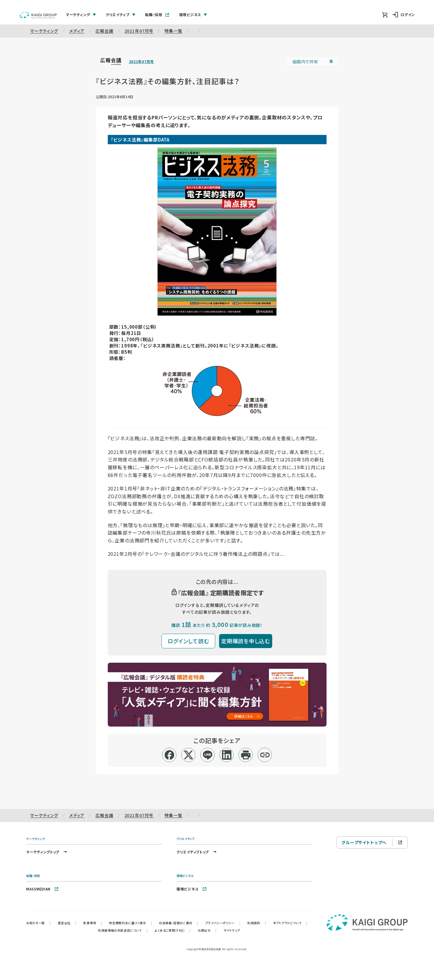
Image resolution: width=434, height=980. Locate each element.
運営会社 (67, 923)
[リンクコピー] (265, 755)
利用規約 (257, 923)
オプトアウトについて (290, 923)
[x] (188, 755)
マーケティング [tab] (81, 14)
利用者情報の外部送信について (123, 930)
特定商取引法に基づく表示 (130, 923)
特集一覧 (173, 31)
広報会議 (104, 31)
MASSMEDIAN (43, 889)
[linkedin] (227, 755)
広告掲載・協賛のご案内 (178, 923)
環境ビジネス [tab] (193, 14)
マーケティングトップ (47, 852)
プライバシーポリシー (223, 923)
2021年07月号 (139, 31)
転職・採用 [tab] (157, 14)
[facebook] (169, 755)
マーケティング (44, 31)
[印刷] (246, 755)
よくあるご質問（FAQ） (173, 930)
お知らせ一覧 (38, 923)
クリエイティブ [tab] (121, 14)
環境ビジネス (192, 889)
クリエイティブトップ (197, 852)
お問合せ (207, 930)
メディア (77, 31)
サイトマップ (232, 930)
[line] (208, 755)
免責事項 (93, 923)
